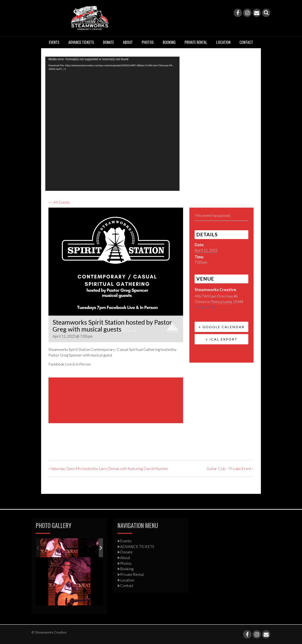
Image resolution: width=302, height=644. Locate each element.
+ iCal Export (222, 339)
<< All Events (59, 202)
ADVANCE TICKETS (81, 42)
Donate (108, 42)
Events (54, 42)
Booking (169, 42)
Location (223, 42)
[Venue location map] (116, 400)
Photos (148, 42)
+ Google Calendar (222, 327)
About (128, 42)
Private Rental (196, 42)
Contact (246, 42)
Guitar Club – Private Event (230, 468)
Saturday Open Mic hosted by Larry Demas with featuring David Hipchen (108, 468)
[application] (112, 124)
